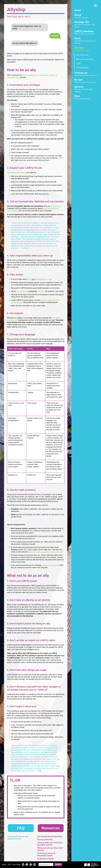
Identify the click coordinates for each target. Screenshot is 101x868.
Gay (33, 279)
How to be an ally (82, 55)
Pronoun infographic (45, 839)
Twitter (23, 865)
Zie (12, 515)
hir (47, 515)
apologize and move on (50, 565)
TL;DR (78, 63)
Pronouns (10, 494)
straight (16, 53)
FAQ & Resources (82, 68)
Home (4, 864)
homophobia (44, 90)
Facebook (27, 865)
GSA (57, 658)
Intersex (31, 392)
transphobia (33, 291)
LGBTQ (25, 60)
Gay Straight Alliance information (50, 836)
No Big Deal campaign (46, 859)
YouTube (34, 865)
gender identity (55, 371)
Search (58, 864)
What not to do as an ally (85, 59)
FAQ (9, 864)
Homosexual (13, 383)
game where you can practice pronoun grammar (45, 552)
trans (27, 176)
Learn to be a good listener (16, 172)
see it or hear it (56, 206)
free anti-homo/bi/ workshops (31, 291)
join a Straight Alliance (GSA (39, 279)
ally (15, 605)
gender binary (40, 133)
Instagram (31, 865)
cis (19, 110)
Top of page (16, 864)
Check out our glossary (86, 97)
